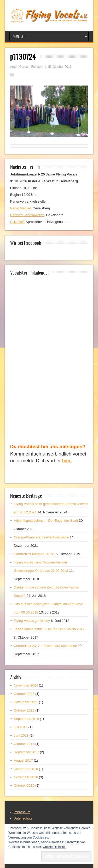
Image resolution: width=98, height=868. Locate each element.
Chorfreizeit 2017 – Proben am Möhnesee (45, 646)
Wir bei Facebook (26, 242)
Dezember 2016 (26, 769)
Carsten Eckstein (31, 67)
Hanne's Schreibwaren (27, 215)
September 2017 (26, 752)
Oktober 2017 (24, 744)
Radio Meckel (21, 208)
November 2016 (26, 777)
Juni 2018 (21, 735)
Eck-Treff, (18, 222)
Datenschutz (23, 818)
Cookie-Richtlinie (55, 847)
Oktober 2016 (24, 785)
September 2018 (26, 719)
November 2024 (26, 685)
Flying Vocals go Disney (32, 621)
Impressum (22, 812)
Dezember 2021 (26, 702)
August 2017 (23, 760)
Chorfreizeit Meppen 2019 (33, 554)
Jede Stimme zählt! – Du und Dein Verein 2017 (49, 629)
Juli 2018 (21, 727)
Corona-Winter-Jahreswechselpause (41, 537)
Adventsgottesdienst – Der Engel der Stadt (46, 521)
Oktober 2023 (24, 694)
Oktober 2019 (24, 710)
